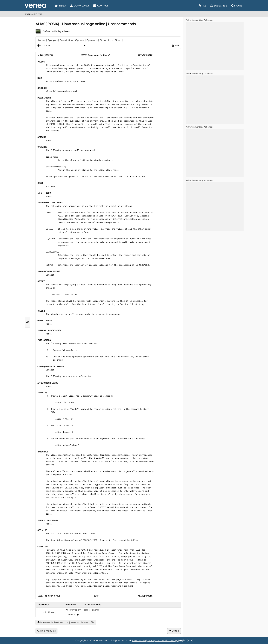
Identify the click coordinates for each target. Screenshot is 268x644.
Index (60, 6)
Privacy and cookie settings (163, 640)
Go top (174, 631)
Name (42, 40)
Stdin (103, 40)
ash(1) (87, 610)
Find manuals (46, 631)
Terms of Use (139, 640)
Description (66, 40)
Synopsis (53, 40)
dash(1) (96, 610)
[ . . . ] (125, 40)
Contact (101, 6)
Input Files (114, 40)
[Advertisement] (215, 46)
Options (80, 40)
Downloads (80, 6)
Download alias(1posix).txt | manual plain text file (66, 622)
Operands (92, 40)
